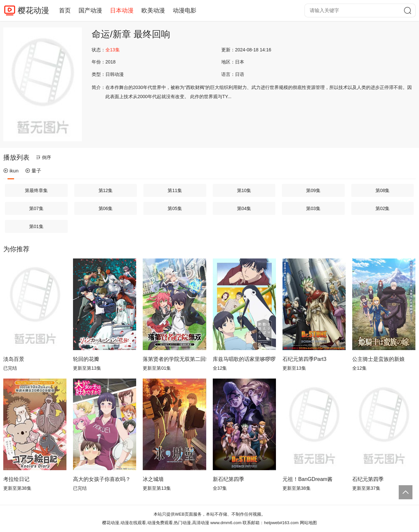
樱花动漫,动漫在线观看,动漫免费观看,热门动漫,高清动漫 (155, 523)
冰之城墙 (153, 479)
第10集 (244, 190)
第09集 (313, 190)
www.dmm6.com (226, 523)
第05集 (175, 208)
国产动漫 (90, 10)
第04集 (244, 208)
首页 (65, 10)
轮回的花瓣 (86, 359)
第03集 (313, 208)
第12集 (106, 190)
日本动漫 (122, 10)
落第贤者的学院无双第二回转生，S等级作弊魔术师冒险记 (174, 359)
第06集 (106, 208)
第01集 (36, 226)
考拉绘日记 (16, 479)
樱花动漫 (33, 10)
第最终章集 (36, 190)
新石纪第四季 (228, 479)
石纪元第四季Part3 (304, 359)
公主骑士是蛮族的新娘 (378, 359)
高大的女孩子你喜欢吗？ (102, 479)
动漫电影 (185, 10)
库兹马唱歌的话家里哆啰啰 (244, 359)
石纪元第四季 (368, 479)
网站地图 (308, 523)
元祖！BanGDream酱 (308, 479)
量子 (33, 171)
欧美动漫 (153, 10)
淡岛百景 (14, 359)
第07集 (36, 208)
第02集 (383, 208)
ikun (11, 171)
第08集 (383, 190)
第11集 (175, 190)
